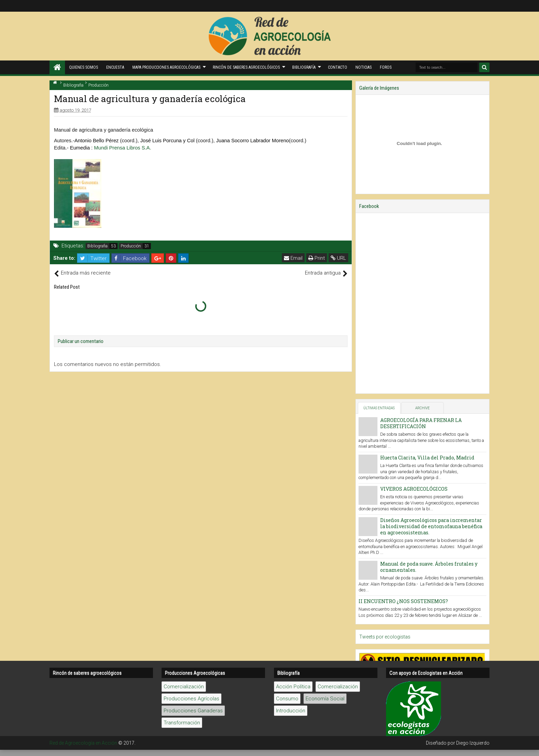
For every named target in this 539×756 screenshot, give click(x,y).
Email (293, 258)
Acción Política (293, 403)
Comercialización (184, 403)
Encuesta (115, 67)
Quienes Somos (84, 67)
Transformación (182, 439)
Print (317, 258)
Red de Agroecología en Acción (83, 459)
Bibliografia (97, 246)
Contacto (338, 67)
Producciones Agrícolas (191, 415)
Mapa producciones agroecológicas (166, 67)
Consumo (287, 415)
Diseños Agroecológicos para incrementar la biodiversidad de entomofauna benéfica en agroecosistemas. (431, 526)
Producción (131, 246)
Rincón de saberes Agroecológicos (246, 67)
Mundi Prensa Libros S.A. (123, 148)
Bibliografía (304, 67)
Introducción (291, 427)
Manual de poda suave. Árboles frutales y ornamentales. (429, 567)
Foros (386, 67)
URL (338, 258)
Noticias (364, 67)
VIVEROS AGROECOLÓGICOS (414, 489)
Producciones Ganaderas (193, 427)
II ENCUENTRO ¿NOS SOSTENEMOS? (403, 601)
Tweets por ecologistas (385, 637)
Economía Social (325, 415)
